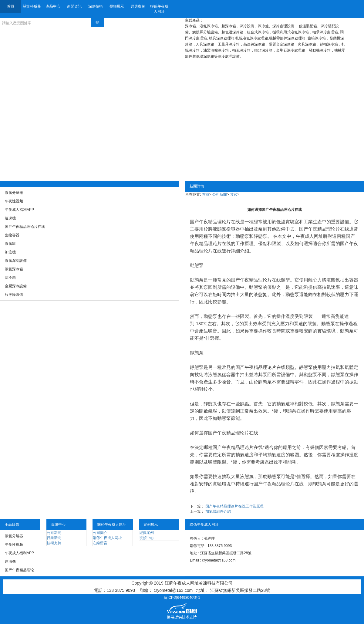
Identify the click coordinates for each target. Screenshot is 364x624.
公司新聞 (220, 194)
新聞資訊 (74, 6)
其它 (234, 194)
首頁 (11, 6)
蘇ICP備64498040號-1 (182, 598)
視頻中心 (147, 538)
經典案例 (138, 6)
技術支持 (54, 543)
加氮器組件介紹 (218, 511)
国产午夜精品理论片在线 (215, 222)
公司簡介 (100, 533)
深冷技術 (96, 6)
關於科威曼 (32, 6)
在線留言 (100, 543)
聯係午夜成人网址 (159, 9)
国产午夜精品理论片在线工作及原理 (234, 506)
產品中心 (53, 6)
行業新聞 (54, 538)
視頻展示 (117, 6)
